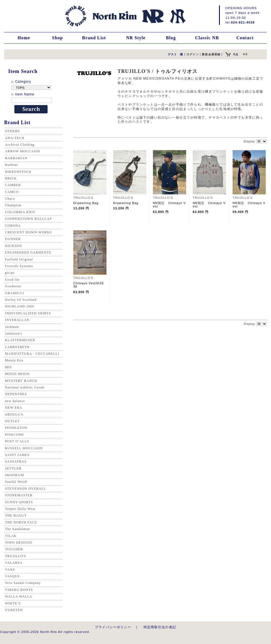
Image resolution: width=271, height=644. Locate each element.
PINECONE (15, 435)
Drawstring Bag (86, 203)
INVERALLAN (17, 320)
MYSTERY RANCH (21, 381)
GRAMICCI (15, 293)
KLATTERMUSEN (20, 340)
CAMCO (12, 192)
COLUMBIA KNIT (20, 212)
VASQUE (12, 576)
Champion (13, 205)
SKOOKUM (15, 475)
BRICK (11, 178)
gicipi (10, 273)
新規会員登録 (211, 54)
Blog (171, 38)
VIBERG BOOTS (19, 590)
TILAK (11, 536)
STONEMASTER (19, 495)
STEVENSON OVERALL (26, 489)
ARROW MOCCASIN (23, 151)
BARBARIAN (16, 158)
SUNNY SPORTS (19, 502)
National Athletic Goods (25, 387)
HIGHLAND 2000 (19, 306)
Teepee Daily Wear (20, 509)
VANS (10, 570)
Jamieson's (14, 333)
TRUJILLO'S (15, 556)
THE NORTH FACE (21, 522)
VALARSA (14, 563)
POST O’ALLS (17, 441)
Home (24, 38)
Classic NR (207, 38)
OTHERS (12, 131)
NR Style (136, 38)
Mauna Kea (14, 360)
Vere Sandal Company (23, 583)
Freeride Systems (19, 266)
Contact (245, 38)
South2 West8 (16, 482)
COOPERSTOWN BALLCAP (28, 219)
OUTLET (12, 421)
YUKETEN (14, 610)
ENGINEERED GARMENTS (28, 252)
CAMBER (13, 185)
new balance (15, 401)
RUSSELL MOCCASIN (24, 448)
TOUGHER (14, 549)
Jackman (12, 327)
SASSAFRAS (16, 462)
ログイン (193, 54)
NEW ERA (14, 408)
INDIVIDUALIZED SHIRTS (28, 313)
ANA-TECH (15, 138)
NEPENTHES (16, 394)
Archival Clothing (20, 145)
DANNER (13, 239)
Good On (12, 280)
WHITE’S (13, 603)
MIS (8, 367)
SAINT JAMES (17, 455)
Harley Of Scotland (21, 300)
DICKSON (13, 246)
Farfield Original (19, 259)
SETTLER (13, 468)
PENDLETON (16, 428)
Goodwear (13, 286)
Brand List (94, 38)
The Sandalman (17, 529)
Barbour (11, 165)
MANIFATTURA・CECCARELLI (32, 354)
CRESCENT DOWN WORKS (28, 232)
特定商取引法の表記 (160, 627)
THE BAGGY (16, 515)
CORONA (13, 226)
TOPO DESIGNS (19, 543)
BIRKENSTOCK (18, 172)
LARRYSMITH (17, 347)
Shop (57, 38)
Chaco (10, 199)
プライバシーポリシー (113, 627)
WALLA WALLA (19, 596)
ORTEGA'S (14, 414)
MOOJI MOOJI (17, 374)
